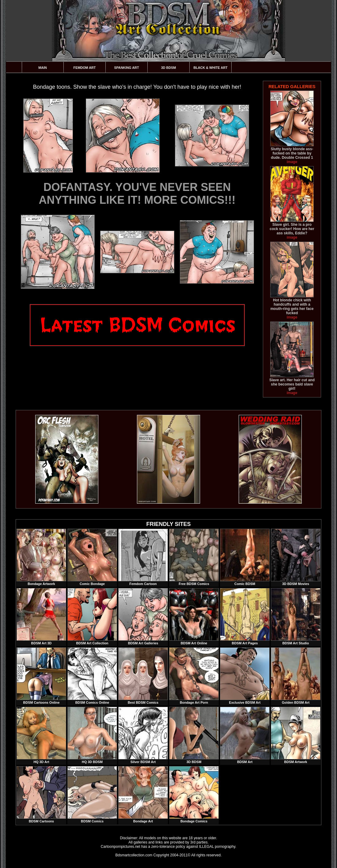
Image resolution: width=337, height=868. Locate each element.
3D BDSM (169, 68)
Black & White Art (210, 68)
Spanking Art (127, 68)
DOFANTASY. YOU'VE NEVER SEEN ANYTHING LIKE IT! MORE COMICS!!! (137, 194)
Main (43, 68)
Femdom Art (85, 68)
